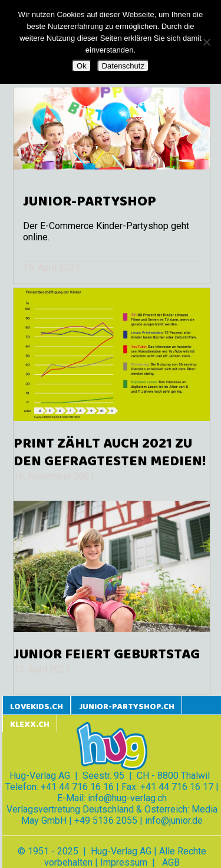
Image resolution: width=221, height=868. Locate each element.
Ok (82, 66)
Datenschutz (123, 66)
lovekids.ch (37, 707)
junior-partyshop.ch (127, 707)
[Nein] (206, 42)
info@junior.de (174, 820)
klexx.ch (30, 725)
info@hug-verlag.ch (127, 798)
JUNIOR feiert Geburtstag (107, 655)
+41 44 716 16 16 (77, 787)
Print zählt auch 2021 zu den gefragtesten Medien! (110, 453)
